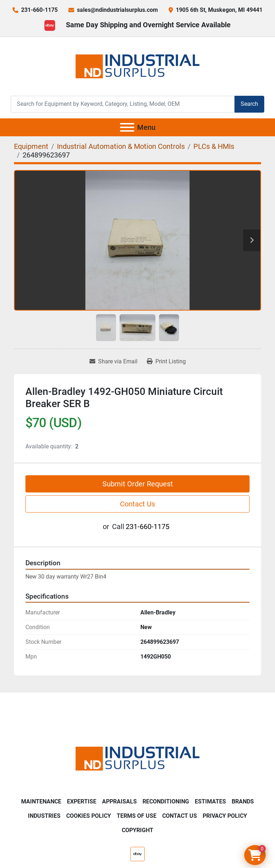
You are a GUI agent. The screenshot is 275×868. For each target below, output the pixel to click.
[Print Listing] (166, 362)
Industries (44, 816)
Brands (243, 801)
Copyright (137, 830)
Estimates (210, 801)
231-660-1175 (39, 10)
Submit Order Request (138, 484)
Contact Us (137, 504)
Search (249, 104)
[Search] (123, 104)
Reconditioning (166, 801)
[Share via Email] (114, 362)
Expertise (82, 801)
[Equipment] (31, 146)
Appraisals (119, 801)
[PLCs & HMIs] (214, 146)
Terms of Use (137, 816)
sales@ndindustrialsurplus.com (117, 10)
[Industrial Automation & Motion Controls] (121, 146)
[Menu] (127, 127)
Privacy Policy (225, 816)
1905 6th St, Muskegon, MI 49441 (219, 10)
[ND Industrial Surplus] (137, 758)
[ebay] (50, 25)
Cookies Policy (89, 816)
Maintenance (41, 801)
